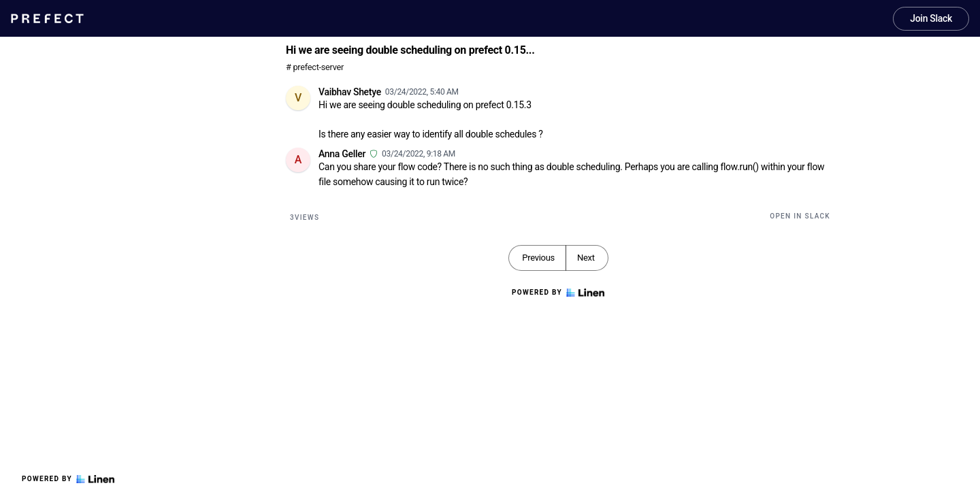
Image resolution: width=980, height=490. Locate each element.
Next (586, 258)
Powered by (68, 479)
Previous (538, 258)
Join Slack (931, 18)
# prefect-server (315, 67)
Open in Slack (800, 216)
